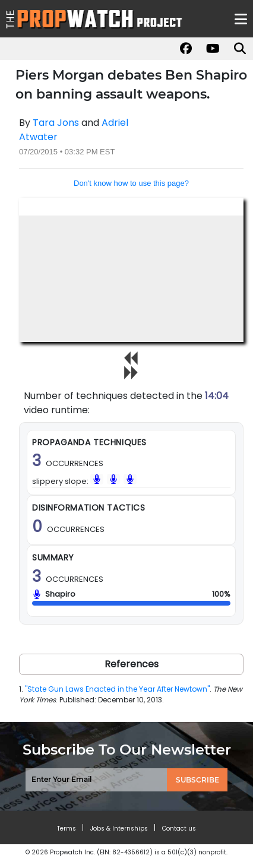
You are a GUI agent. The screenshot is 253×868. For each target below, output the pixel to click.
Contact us (179, 829)
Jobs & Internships (119, 829)
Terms (67, 829)
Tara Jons (56, 123)
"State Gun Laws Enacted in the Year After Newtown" (117, 689)
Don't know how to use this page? (131, 183)
